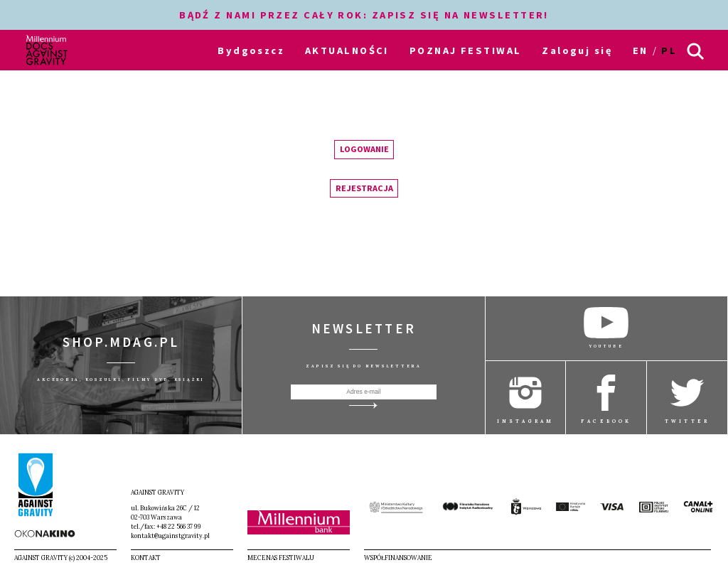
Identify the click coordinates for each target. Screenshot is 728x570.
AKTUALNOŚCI (347, 50)
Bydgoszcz (251, 50)
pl (669, 50)
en (641, 50)
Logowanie (364, 149)
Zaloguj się (577, 50)
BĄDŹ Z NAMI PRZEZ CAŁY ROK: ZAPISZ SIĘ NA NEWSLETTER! (364, 15)
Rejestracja (364, 188)
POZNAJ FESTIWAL (466, 50)
